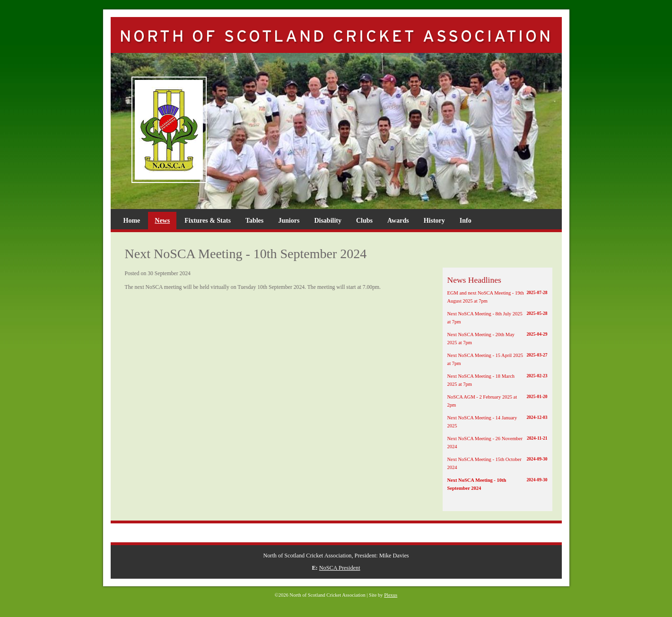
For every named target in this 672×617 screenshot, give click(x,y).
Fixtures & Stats (208, 221)
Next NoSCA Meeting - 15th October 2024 (497, 463)
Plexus (391, 595)
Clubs (364, 221)
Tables (254, 221)
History (434, 221)
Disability (328, 221)
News (162, 221)
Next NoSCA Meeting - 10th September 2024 (497, 484)
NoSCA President (340, 568)
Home (132, 221)
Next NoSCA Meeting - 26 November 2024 (497, 442)
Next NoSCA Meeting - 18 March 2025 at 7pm (497, 380)
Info (466, 221)
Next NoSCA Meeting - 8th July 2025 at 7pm (497, 317)
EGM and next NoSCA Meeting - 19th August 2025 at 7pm (497, 296)
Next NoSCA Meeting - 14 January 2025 (497, 421)
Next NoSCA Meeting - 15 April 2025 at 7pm (497, 359)
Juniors (289, 221)
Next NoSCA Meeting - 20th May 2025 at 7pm (497, 338)
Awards (398, 221)
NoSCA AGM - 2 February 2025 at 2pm (497, 400)
